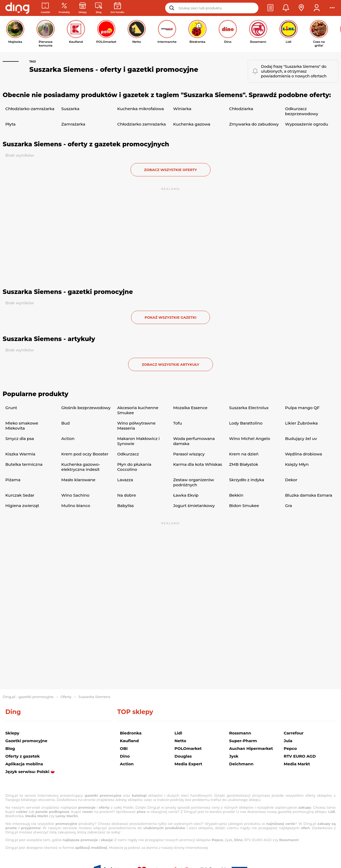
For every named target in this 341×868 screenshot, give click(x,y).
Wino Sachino (75, 495)
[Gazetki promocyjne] (45, 8)
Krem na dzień (244, 454)
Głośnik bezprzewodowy (86, 408)
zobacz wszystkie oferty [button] (170, 170)
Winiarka (182, 109)
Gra (289, 506)
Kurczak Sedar (20, 495)
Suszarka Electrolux (249, 408)
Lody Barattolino (246, 423)
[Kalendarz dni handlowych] (117, 8)
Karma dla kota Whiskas (198, 464)
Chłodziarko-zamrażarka (30, 109)
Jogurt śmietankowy (194, 506)
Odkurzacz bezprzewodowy (302, 111)
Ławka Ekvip (186, 495)
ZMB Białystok (244, 464)
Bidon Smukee (244, 506)
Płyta (11, 124)
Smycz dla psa (20, 439)
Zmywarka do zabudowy (254, 124)
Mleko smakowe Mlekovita (22, 426)
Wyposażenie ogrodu (307, 124)
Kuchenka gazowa (192, 124)
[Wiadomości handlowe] (99, 8)
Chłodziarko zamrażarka (142, 124)
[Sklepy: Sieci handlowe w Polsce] (83, 8)
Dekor (291, 480)
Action (68, 439)
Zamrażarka (73, 124)
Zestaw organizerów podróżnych (194, 482)
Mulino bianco (76, 506)
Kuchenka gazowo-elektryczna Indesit (81, 467)
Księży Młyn (297, 464)
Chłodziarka (241, 109)
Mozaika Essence (190, 408)
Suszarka (70, 109)
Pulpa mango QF (302, 408)
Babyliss (125, 506)
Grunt (11, 408)
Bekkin (236, 495)
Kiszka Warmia (20, 454)
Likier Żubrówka (301, 423)
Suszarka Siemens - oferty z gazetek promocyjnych (86, 144)
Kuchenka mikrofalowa (141, 109)
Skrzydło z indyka (247, 480)
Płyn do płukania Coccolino (134, 467)
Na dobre (127, 495)
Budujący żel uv (301, 439)
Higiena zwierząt (22, 506)
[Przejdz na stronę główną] (17, 8)
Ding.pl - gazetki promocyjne (28, 697)
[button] (270, 8)
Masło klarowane (78, 480)
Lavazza (125, 480)
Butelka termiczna (24, 464)
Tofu (178, 423)
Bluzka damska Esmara (309, 495)
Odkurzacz (128, 454)
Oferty (66, 697)
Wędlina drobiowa (304, 454)
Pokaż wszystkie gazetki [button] (170, 317)
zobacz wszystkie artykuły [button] (170, 364)
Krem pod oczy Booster (85, 454)
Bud (66, 423)
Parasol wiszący (189, 454)
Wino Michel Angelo (250, 439)
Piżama (13, 480)
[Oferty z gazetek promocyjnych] (64, 8)
